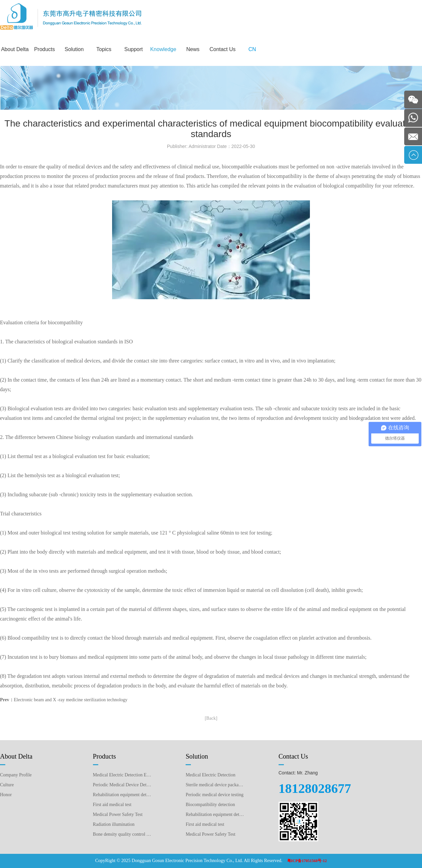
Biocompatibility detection (210, 805)
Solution (74, 49)
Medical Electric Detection (211, 775)
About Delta (15, 49)
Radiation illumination (114, 824)
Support (134, 49)
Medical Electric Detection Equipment (122, 775)
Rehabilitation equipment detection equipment (122, 795)
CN (252, 49)
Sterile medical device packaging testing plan (215, 785)
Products (44, 49)
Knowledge (163, 49)
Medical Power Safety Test (118, 814)
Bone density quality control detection (122, 834)
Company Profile (16, 775)
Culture (7, 785)
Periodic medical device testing (214, 795)
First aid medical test (112, 805)
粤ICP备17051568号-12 (307, 861)
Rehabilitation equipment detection (215, 814)
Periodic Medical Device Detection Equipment (122, 785)
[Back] (211, 718)
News (193, 49)
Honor (6, 795)
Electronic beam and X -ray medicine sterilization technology (71, 700)
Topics (104, 49)
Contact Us (222, 49)
